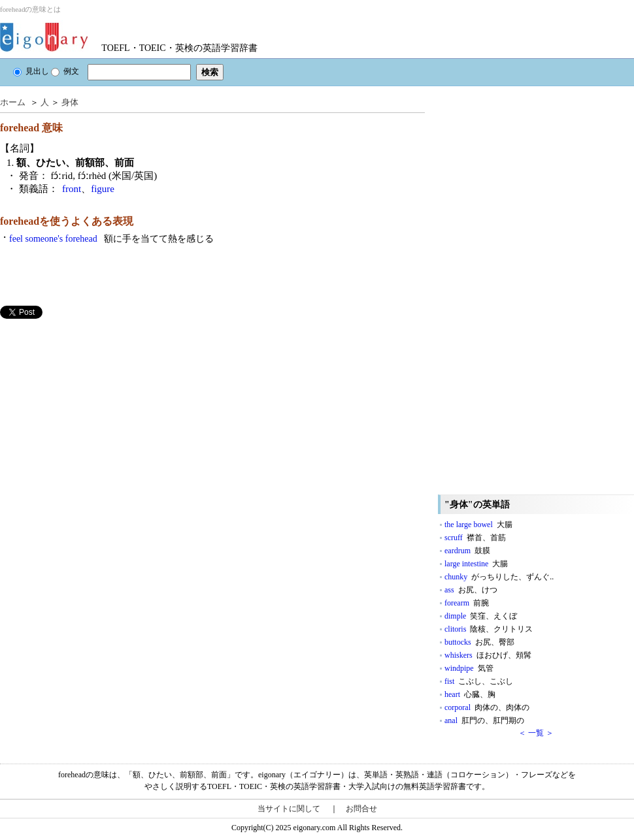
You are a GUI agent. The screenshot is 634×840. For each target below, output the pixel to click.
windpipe (469, 668)
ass (471, 590)
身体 (70, 102)
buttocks (479, 642)
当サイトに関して (289, 809)
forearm (467, 603)
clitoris (489, 629)
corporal (487, 707)
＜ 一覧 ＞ (536, 733)
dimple (481, 616)
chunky (499, 577)
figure (103, 189)
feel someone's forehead (111, 239)
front (72, 189)
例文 (65, 71)
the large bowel (478, 525)
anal (484, 720)
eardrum (467, 551)
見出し (31, 71)
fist (479, 681)
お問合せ (361, 809)
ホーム (13, 102)
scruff (475, 538)
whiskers (488, 655)
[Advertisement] (98, 410)
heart (470, 694)
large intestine (476, 564)
